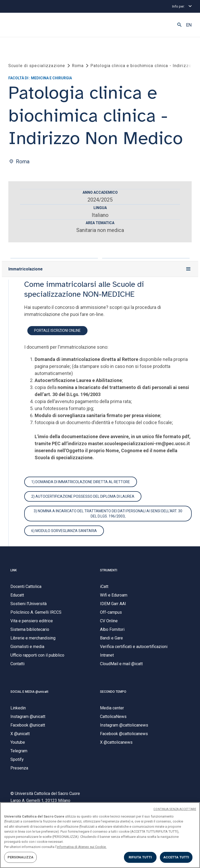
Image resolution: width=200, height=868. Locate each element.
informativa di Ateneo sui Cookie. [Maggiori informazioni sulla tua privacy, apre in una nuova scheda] (82, 847)
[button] (179, 25)
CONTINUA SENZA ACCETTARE (175, 809)
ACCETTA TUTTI (176, 857)
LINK (14, 570)
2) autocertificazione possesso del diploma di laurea (83, 496)
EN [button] (189, 25)
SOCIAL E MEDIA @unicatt (29, 692)
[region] (100, 835)
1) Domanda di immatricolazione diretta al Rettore (81, 482)
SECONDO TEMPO (113, 692)
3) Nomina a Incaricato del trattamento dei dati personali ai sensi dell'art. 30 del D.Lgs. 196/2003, (108, 514)
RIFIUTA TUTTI (140, 857)
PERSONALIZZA (21, 857)
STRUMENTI (109, 570)
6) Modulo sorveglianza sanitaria (64, 531)
